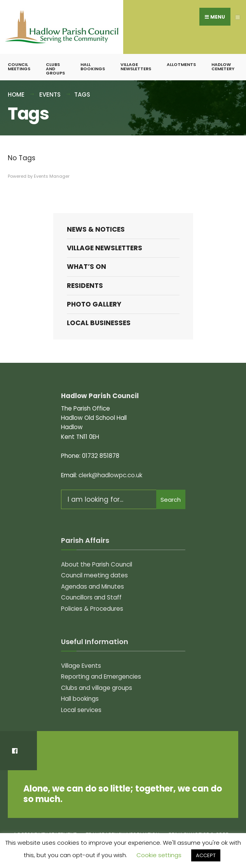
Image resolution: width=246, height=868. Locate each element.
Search (171, 500)
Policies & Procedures (92, 609)
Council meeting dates (94, 575)
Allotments (181, 64)
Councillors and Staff (91, 597)
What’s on (86, 267)
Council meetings (19, 67)
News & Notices (96, 229)
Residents (85, 286)
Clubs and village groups (97, 688)
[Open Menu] (238, 17)
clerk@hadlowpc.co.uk (110, 475)
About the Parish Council (97, 564)
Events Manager (52, 176)
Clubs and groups (55, 69)
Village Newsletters (136, 67)
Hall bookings (93, 67)
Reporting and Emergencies (101, 677)
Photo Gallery (94, 304)
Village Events (81, 666)
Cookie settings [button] (159, 855)
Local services (81, 710)
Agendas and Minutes (92, 586)
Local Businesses (99, 323)
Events (50, 94)
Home (16, 94)
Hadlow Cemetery (223, 67)
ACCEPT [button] (206, 855)
